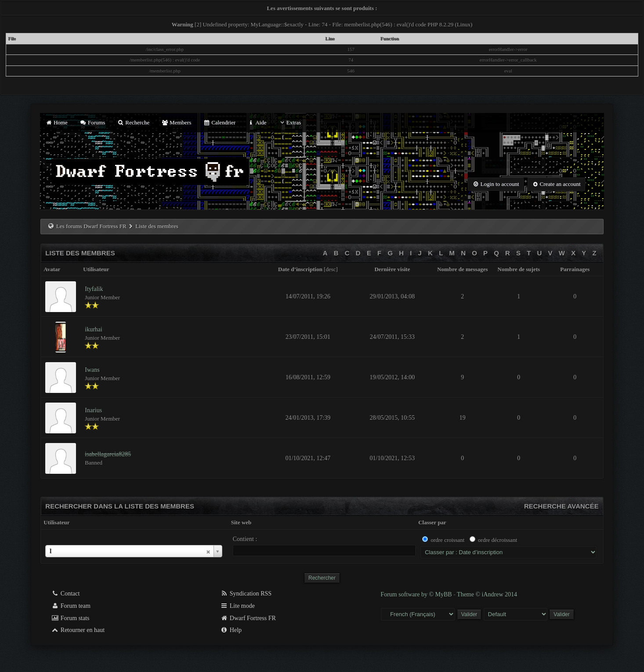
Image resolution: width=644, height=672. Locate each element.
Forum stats (70, 618)
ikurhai (94, 329)
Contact (65, 594)
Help (231, 630)
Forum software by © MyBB (417, 594)
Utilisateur (56, 522)
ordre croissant (447, 540)
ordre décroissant (497, 540)
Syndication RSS (246, 594)
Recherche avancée (561, 506)
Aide (257, 122)
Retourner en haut (78, 630)
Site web (241, 522)
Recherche (134, 122)
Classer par (432, 522)
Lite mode (237, 606)
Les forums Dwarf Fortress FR (91, 226)
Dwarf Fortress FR (248, 618)
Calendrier (219, 122)
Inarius (93, 410)
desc (331, 269)
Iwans (92, 370)
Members (176, 122)
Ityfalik (94, 289)
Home (56, 122)
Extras (290, 122)
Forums (92, 122)
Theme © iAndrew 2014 (487, 594)
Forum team (71, 606)
